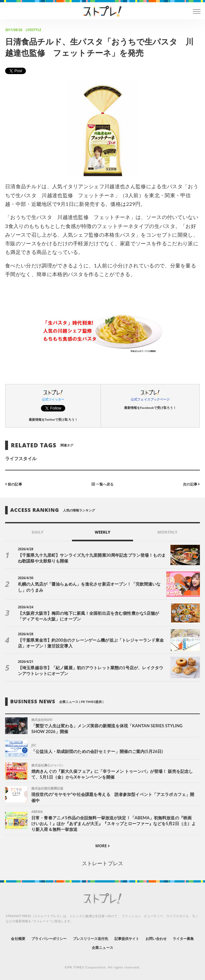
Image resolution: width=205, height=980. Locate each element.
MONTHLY (167, 532)
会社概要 (18, 938)
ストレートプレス (102, 863)
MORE (102, 846)
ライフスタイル (21, 458)
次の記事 (191, 484)
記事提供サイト (127, 938)
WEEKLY (102, 532)
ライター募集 (183, 938)
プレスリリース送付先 (91, 938)
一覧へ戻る (102, 484)
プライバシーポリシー (49, 938)
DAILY (38, 532)
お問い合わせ (156, 938)
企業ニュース (102, 947)
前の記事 (14, 484)
